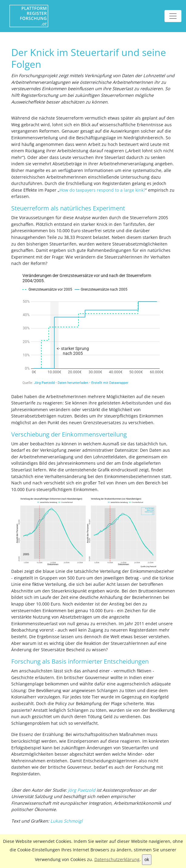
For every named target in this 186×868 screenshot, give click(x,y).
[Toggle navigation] (173, 16)
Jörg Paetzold (82, 790)
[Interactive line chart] (93, 329)
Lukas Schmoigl (66, 821)
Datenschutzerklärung (117, 859)
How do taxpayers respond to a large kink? (102, 190)
